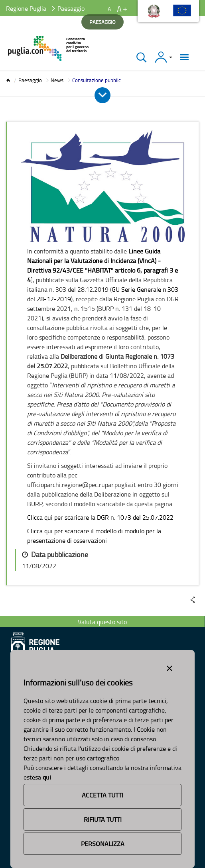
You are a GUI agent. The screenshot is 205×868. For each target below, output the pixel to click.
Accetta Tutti (102, 795)
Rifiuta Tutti (103, 819)
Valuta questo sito (102, 622)
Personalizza (103, 844)
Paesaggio (30, 80)
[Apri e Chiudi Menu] (102, 95)
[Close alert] (170, 667)
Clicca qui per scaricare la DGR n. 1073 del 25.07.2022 (100, 517)
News (57, 80)
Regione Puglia (26, 8)
